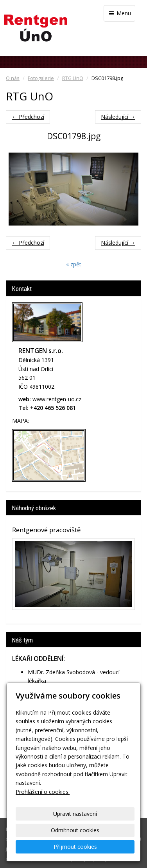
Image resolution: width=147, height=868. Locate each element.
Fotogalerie (41, 78)
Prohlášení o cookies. (43, 792)
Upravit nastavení (75, 814)
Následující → (118, 117)
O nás (13, 78)
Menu (119, 13)
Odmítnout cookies (75, 830)
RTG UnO (73, 78)
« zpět (74, 264)
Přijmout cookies (75, 847)
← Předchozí (28, 117)
